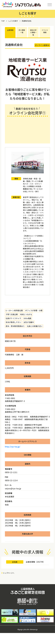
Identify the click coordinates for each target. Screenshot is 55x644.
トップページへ (9, 573)
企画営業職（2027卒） (35, 562)
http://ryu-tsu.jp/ (13, 447)
